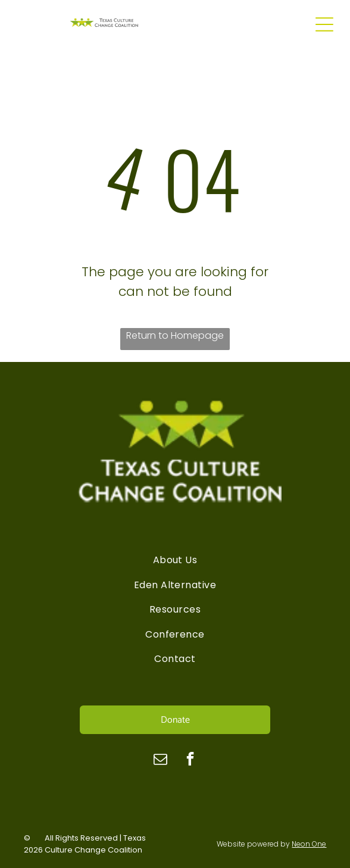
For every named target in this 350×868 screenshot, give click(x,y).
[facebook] (190, 760)
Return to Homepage (175, 335)
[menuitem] (175, 560)
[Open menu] (324, 24)
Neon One (309, 844)
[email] (160, 760)
